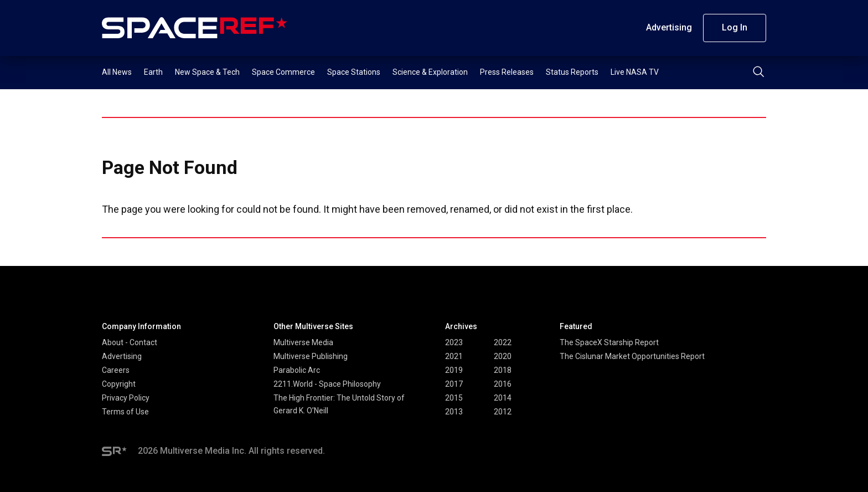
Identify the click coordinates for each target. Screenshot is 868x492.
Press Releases (507, 72)
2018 (503, 370)
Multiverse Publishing (311, 356)
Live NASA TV (635, 72)
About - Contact (130, 342)
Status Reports (572, 72)
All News (117, 72)
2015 (454, 398)
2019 (454, 370)
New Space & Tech (207, 72)
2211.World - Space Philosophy (327, 384)
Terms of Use (125, 412)
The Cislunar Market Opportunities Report (632, 356)
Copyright (119, 384)
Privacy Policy (126, 398)
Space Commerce (283, 72)
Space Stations (354, 72)
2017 (454, 384)
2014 (503, 398)
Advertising (669, 27)
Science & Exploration (430, 72)
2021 (454, 356)
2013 (454, 412)
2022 (503, 342)
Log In (735, 27)
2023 (454, 342)
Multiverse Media (303, 342)
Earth (153, 72)
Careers (116, 370)
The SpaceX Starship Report (609, 342)
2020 (503, 356)
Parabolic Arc (297, 370)
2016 (503, 384)
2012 (503, 412)
